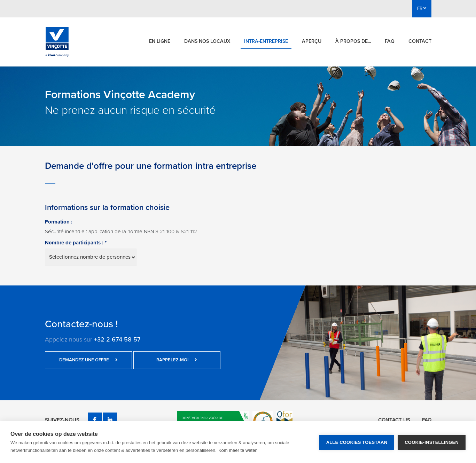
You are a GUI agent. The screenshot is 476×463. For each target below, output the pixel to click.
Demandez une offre (88, 360)
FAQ (390, 41)
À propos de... (353, 41)
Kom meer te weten (238, 450)
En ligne (160, 41)
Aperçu (312, 41)
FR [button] (422, 8)
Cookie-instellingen (432, 442)
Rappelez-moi (177, 360)
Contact (420, 41)
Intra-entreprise (266, 41)
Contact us (394, 420)
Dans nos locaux (207, 41)
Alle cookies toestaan (357, 442)
